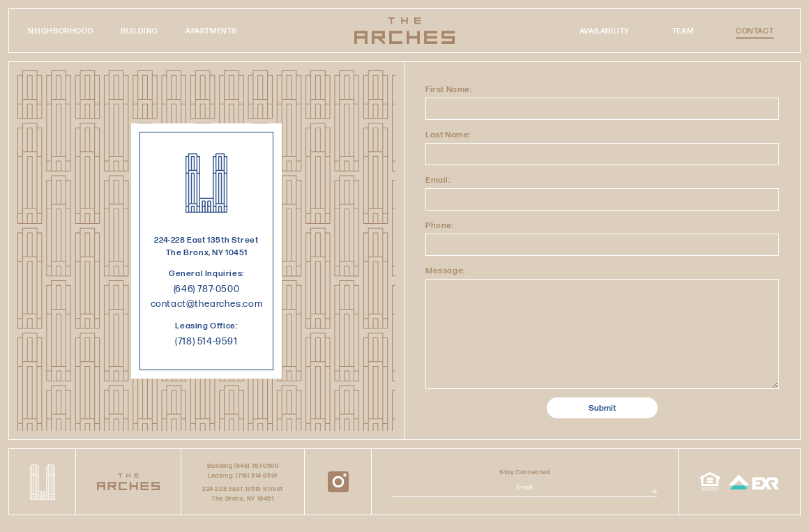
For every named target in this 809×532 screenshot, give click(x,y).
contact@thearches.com (207, 303)
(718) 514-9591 (206, 341)
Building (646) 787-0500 (243, 465)
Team (683, 31)
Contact (755, 31)
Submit (602, 408)
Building (139, 31)
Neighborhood (61, 31)
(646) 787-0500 (206, 289)
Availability (605, 31)
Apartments (211, 31)
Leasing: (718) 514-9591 (243, 475)
